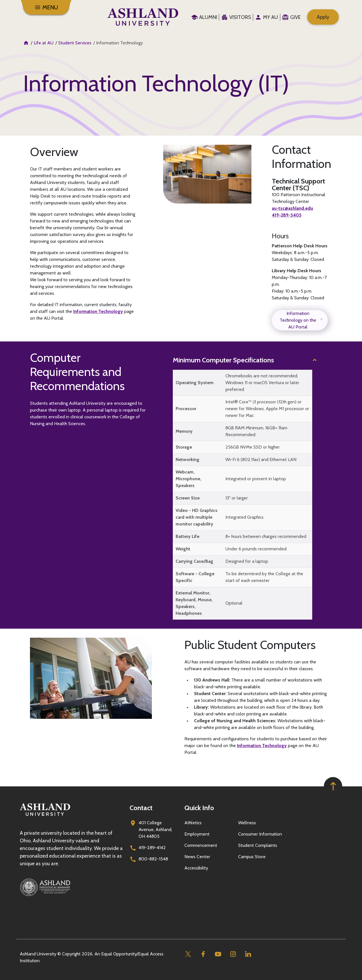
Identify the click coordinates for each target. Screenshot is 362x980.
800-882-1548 (153, 859)
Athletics (193, 823)
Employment (197, 834)
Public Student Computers (250, 645)
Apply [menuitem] (323, 17)
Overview (54, 152)
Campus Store (252, 857)
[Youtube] (218, 954)
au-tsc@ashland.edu (292, 208)
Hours (280, 236)
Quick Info (199, 808)
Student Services (75, 43)
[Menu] (46, 7)
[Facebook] (203, 954)
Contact (141, 808)
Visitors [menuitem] (240, 17)
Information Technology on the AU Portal (302, 320)
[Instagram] (233, 954)
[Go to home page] (143, 17)
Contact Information (301, 157)
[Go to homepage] (45, 816)
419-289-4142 (152, 848)
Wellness (247, 823)
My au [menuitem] (271, 17)
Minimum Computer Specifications (223, 360)
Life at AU (44, 43)
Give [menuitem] (295, 17)
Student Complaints (258, 845)
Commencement (201, 845)
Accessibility (196, 868)
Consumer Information (260, 834)
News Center (197, 857)
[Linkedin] (248, 954)
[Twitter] (188, 954)
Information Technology (98, 311)
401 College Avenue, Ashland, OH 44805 (155, 829)
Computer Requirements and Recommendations (77, 372)
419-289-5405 (287, 215)
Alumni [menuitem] (208, 17)
